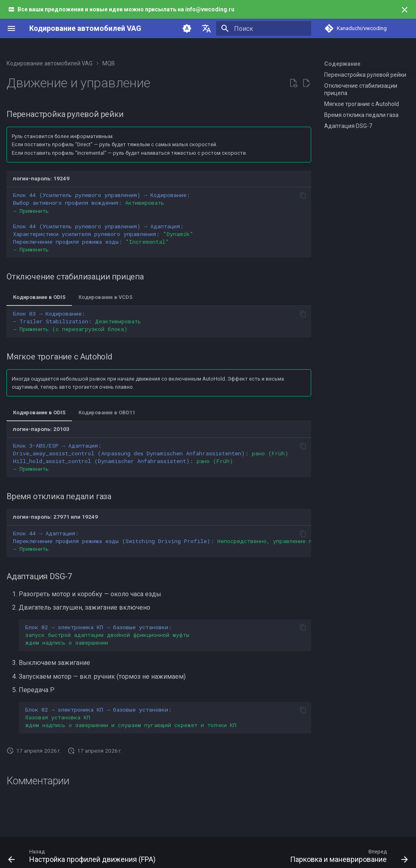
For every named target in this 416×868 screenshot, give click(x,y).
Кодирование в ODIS (39, 297)
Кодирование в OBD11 (107, 412)
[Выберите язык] (206, 28)
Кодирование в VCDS (105, 297)
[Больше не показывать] (405, 10)
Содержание (342, 64)
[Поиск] (264, 28)
